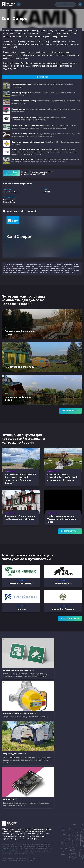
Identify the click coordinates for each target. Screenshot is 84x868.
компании (71, 272)
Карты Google (9, 200)
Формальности (21, 858)
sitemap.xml (32, 858)
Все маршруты (70, 531)
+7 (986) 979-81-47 (11, 192)
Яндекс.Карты (9, 202)
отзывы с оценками (40, 172)
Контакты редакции (8, 858)
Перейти (47, 192)
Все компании (70, 619)
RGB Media (30, 860)
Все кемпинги (71, 411)
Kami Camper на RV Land (64, 266)
